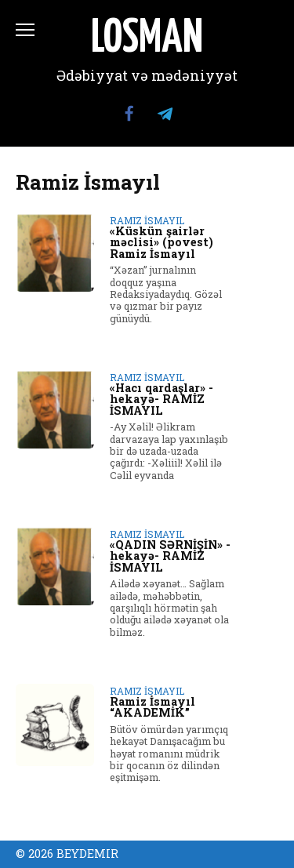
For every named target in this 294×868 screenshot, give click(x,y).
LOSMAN (147, 39)
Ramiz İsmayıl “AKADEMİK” (152, 707)
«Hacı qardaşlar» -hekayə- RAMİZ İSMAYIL (162, 399)
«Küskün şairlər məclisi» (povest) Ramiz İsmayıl (162, 242)
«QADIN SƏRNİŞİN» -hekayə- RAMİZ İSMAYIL (170, 556)
